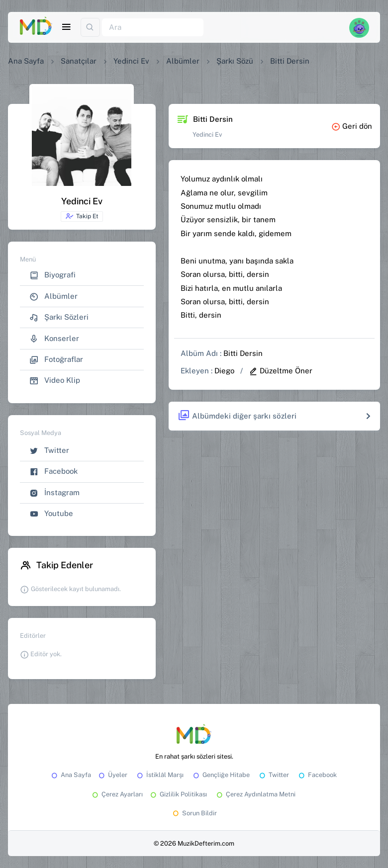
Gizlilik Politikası (178, 794)
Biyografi (52, 275)
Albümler (183, 61)
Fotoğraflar (56, 360)
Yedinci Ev (131, 61)
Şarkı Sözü (235, 61)
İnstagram (54, 493)
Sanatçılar (79, 61)
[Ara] (153, 28)
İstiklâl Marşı (159, 775)
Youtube (51, 514)
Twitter (49, 451)
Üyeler (112, 775)
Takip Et (82, 216)
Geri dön (352, 126)
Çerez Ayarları (117, 794)
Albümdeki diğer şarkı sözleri (237, 416)
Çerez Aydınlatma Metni (255, 794)
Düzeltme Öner (281, 371)
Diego (224, 371)
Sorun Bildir (194, 813)
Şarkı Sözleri (59, 317)
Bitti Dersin (243, 353)
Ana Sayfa (26, 61)
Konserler (54, 339)
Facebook (53, 472)
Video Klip (55, 381)
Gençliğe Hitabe (221, 775)
